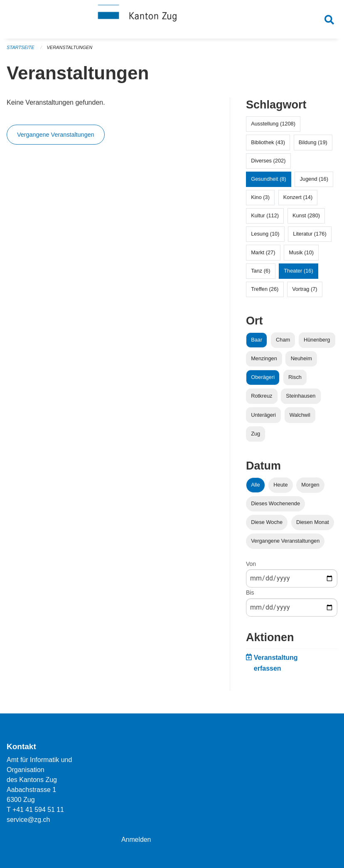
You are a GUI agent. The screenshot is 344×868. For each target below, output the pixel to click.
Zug (256, 436)
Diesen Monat (313, 525)
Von (251, 566)
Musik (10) (301, 254)
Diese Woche (267, 525)
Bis (250, 595)
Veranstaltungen (70, 50)
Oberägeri (263, 380)
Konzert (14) (298, 200)
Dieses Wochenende (275, 505)
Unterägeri (263, 417)
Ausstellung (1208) (273, 126)
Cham (283, 342)
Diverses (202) (268, 163)
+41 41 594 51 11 (38, 810)
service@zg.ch (28, 820)
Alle (255, 487)
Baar (257, 342)
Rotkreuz (262, 398)
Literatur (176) (310, 236)
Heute (280, 487)
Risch (295, 380)
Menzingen (264, 361)
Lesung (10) (265, 236)
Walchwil (300, 417)
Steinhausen (301, 398)
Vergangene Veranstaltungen (56, 137)
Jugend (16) (314, 181)
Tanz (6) (260, 273)
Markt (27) (263, 254)
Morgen (310, 487)
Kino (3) (260, 200)
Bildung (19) (313, 144)
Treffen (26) (265, 291)
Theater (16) (298, 273)
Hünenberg (317, 342)
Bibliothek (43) (268, 144)
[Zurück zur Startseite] (172, 20)
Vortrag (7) (305, 291)
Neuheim (301, 361)
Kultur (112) (265, 218)
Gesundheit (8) (269, 181)
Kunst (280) (306, 218)
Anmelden (136, 840)
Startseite (21, 50)
